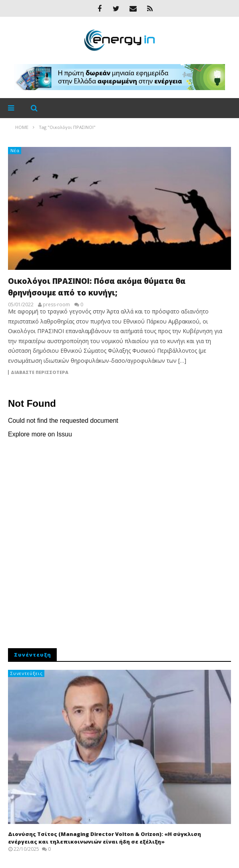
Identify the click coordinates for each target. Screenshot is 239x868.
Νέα (15, 150)
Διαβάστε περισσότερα (40, 372)
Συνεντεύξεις (27, 673)
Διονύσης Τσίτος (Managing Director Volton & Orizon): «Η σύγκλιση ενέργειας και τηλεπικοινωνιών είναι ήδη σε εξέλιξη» (105, 838)
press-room (56, 305)
